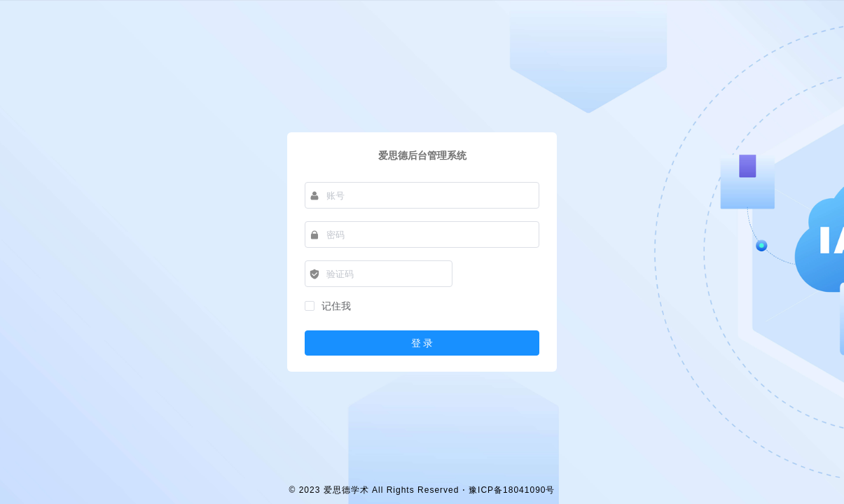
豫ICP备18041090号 (512, 490)
